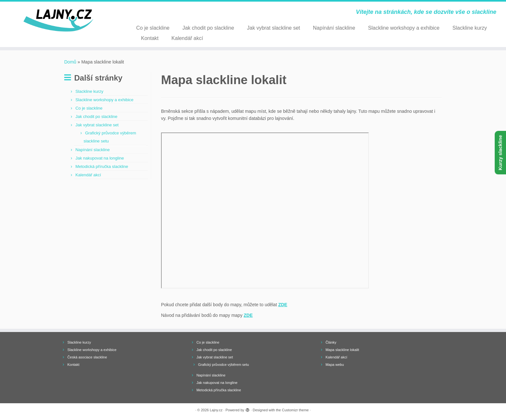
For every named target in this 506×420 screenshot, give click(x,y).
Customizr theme (295, 410)
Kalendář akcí (187, 38)
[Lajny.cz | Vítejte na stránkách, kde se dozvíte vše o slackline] (58, 21)
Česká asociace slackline (87, 357)
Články (331, 342)
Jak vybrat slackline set (273, 28)
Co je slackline (153, 28)
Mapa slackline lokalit (342, 350)
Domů (70, 62)
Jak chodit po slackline (208, 28)
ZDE (283, 305)
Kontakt (150, 38)
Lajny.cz (216, 410)
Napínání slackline (334, 28)
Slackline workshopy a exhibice (404, 28)
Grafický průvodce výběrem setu (224, 365)
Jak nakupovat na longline (100, 158)
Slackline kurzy (470, 28)
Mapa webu (335, 365)
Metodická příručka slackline (102, 166)
